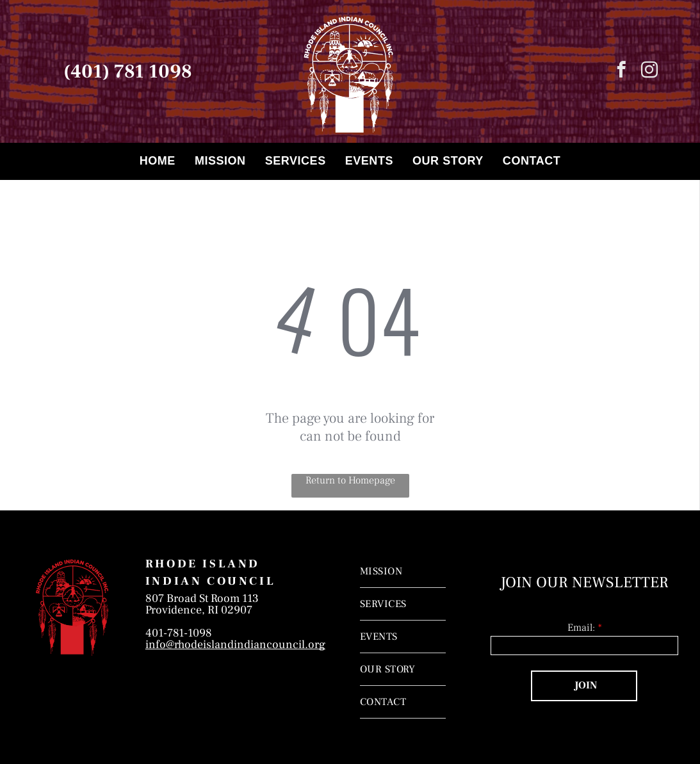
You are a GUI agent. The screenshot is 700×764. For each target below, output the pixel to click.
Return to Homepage (350, 480)
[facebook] (621, 72)
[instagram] (649, 72)
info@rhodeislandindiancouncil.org (235, 645)
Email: (581, 628)
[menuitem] (158, 161)
